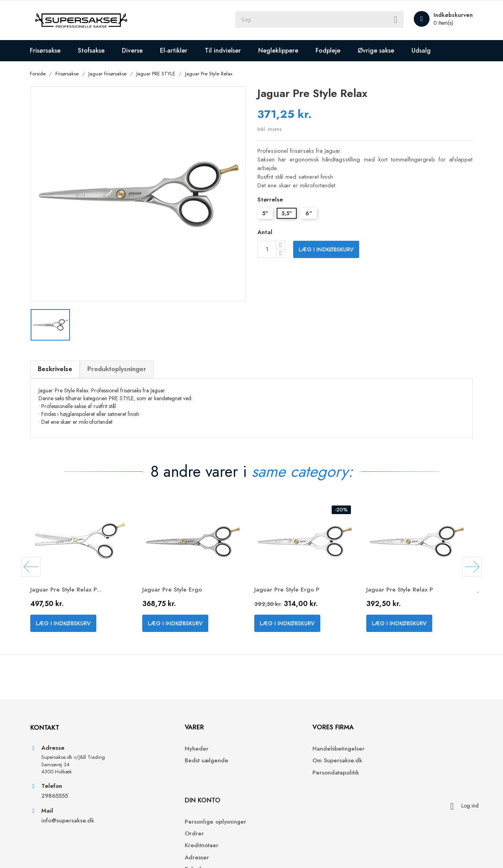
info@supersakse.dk (72, 828)
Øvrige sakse (379, 50)
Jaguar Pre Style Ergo (176, 589)
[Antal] (267, 250)
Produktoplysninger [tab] (120, 367)
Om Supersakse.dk (282, 767)
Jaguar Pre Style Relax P (404, 589)
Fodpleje (331, 50)
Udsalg (425, 50)
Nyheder (157, 755)
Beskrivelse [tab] (58, 367)
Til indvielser (226, 50)
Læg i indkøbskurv (326, 250)
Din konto (387, 733)
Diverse (136, 50)
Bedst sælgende (167, 767)
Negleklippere (282, 50)
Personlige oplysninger (400, 755)
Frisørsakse (49, 50)
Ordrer (379, 767)
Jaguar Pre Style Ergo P (291, 589)
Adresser (382, 791)
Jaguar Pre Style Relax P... (70, 589)
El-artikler (177, 50)
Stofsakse (95, 50)
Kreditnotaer (386, 779)
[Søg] (326, 20)
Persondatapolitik (281, 779)
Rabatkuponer (388, 803)
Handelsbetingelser (284, 755)
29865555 (58, 803)
